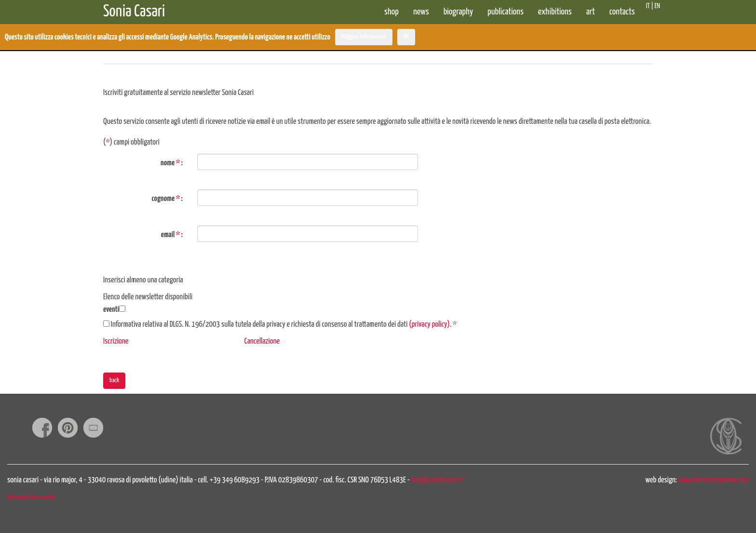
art (591, 12)
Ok (406, 37)
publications (506, 12)
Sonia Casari (134, 9)
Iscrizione (116, 341)
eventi (111, 310)
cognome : (167, 199)
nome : (172, 163)
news (421, 12)
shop (391, 12)
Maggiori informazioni (364, 37)
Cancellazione (262, 341)
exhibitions (555, 12)
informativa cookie (32, 498)
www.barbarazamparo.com (714, 480)
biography (458, 12)
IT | (649, 6)
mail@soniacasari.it (438, 480)
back (114, 380)
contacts (622, 12)
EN (657, 6)
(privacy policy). (430, 325)
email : (172, 235)
